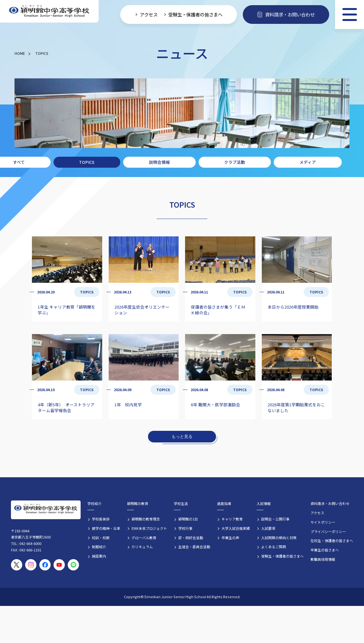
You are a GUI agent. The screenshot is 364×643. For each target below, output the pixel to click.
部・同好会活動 (191, 538)
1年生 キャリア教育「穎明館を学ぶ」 (67, 310)
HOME (20, 53)
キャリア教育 (232, 519)
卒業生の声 (230, 538)
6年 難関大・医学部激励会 (216, 405)
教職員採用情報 (323, 559)
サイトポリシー (323, 522)
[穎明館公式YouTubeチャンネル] (59, 565)
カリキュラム (142, 547)
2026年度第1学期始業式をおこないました (296, 407)
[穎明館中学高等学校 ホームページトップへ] (49, 11)
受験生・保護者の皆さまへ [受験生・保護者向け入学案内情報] (195, 14)
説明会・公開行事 (275, 519)
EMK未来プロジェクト (149, 528)
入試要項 (268, 528)
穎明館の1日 (188, 519)
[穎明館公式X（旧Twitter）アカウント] (17, 565)
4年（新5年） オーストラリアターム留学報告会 (66, 407)
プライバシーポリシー (328, 531)
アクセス (317, 513)
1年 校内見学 (128, 405)
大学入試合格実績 (236, 528)
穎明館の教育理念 (146, 519)
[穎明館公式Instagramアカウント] (31, 565)
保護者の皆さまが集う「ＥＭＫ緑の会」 (218, 310)
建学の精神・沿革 (106, 528)
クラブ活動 (235, 162)
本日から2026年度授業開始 (293, 307)
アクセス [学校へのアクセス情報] (149, 14)
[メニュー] (349, 15)
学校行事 (185, 528)
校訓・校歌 (101, 538)
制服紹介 (99, 547)
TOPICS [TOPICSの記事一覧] (87, 292)
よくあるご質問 (274, 547)
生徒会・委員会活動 (194, 547)
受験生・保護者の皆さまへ (282, 556)
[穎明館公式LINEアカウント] (73, 565)
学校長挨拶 (101, 519)
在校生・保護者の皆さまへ (332, 540)
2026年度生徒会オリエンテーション (142, 310)
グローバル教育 (144, 538)
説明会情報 (159, 162)
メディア (308, 162)
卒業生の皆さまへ (325, 550)
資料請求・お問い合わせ (330, 503)
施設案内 (99, 556)
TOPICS (42, 53)
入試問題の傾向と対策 (279, 538)
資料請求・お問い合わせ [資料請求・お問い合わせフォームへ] (286, 14)
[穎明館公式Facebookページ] (45, 565)
